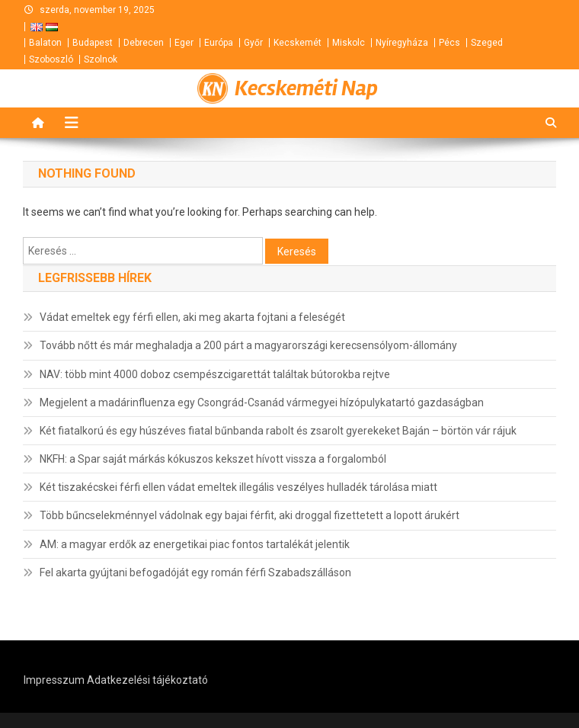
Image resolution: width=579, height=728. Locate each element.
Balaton (45, 43)
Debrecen (144, 43)
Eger (184, 43)
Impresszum (54, 680)
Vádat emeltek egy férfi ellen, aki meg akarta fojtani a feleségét (192, 317)
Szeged (487, 43)
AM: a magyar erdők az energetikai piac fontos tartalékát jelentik (195, 544)
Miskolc (349, 43)
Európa (219, 43)
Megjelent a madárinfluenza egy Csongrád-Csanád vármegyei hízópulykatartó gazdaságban (262, 402)
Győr (253, 43)
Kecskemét (297, 43)
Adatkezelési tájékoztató (147, 680)
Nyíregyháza (402, 43)
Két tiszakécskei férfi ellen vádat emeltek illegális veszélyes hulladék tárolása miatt (238, 487)
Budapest (93, 43)
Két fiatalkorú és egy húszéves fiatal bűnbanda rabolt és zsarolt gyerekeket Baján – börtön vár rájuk (278, 431)
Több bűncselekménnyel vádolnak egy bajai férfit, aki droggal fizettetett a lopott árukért (250, 515)
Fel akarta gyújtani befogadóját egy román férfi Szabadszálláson (195, 572)
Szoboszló (51, 59)
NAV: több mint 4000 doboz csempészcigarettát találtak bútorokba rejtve (215, 374)
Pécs (449, 43)
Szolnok (101, 59)
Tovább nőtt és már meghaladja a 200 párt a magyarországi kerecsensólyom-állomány (248, 345)
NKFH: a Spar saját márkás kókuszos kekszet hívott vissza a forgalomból (213, 459)
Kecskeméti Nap (306, 88)
